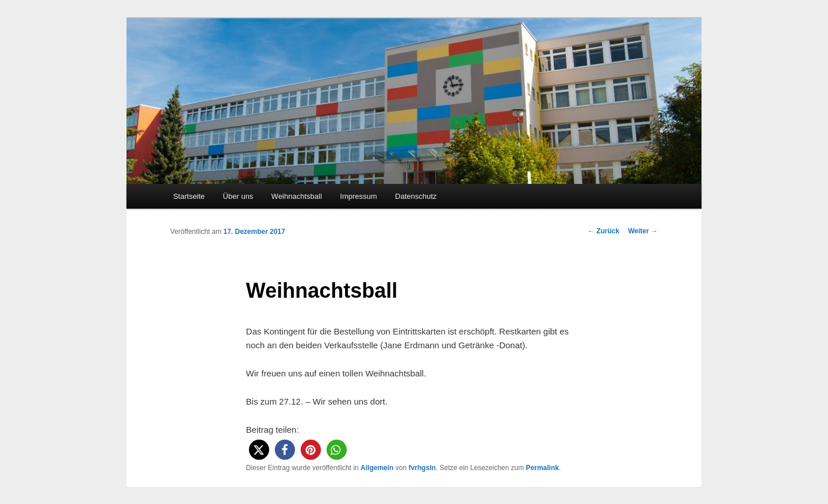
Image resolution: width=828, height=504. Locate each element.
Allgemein (377, 468)
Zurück (603, 231)
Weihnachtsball (297, 196)
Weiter (643, 231)
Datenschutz (416, 196)
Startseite (189, 196)
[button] (259, 450)
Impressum (358, 196)
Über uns (238, 196)
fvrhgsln (422, 468)
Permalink (543, 468)
